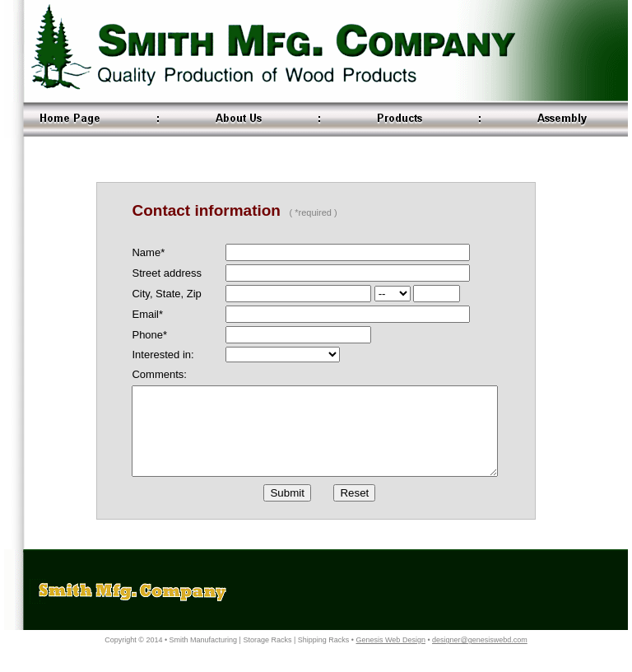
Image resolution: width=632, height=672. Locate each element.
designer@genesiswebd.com (480, 657)
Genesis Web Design (391, 657)
